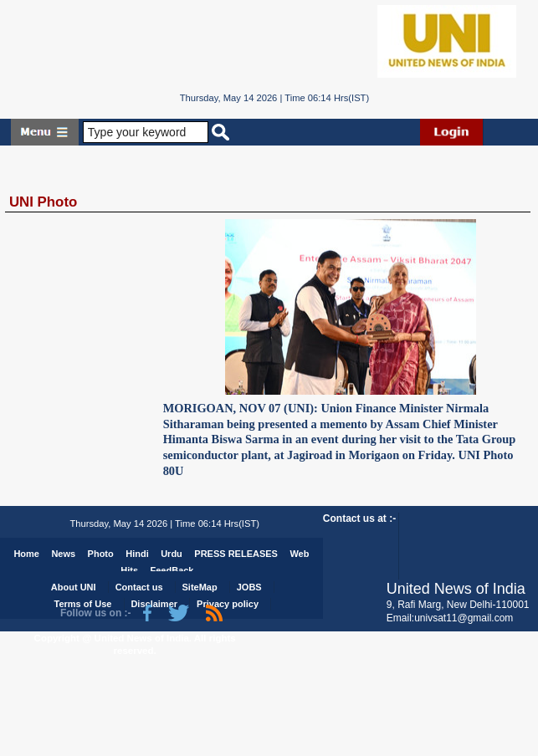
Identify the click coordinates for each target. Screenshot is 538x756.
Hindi (137, 554)
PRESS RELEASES (236, 554)
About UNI (74, 587)
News (63, 554)
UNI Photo (43, 202)
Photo (101, 554)
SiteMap (200, 587)
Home (26, 554)
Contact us (139, 587)
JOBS (249, 587)
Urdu (172, 554)
